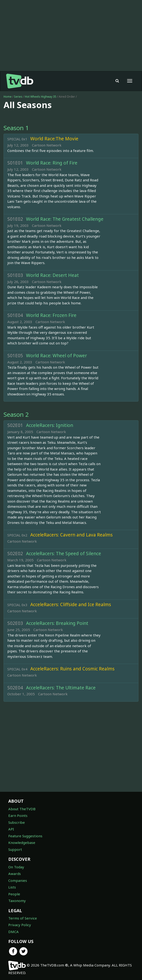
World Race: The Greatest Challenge (65, 219)
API (11, 829)
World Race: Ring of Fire (52, 163)
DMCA (13, 932)
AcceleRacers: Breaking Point (57, 623)
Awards (15, 874)
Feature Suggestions (25, 836)
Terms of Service (23, 918)
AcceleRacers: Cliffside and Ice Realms (71, 604)
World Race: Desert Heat (52, 275)
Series (18, 97)
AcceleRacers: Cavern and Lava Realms (71, 535)
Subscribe (17, 822)
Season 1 (16, 128)
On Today (16, 867)
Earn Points (18, 815)
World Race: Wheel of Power (56, 356)
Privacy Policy (20, 925)
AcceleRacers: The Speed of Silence (64, 554)
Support (15, 849)
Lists (12, 887)
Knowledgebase (22, 843)
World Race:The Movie (54, 139)
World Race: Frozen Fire (51, 315)
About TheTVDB (22, 809)
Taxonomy (17, 901)
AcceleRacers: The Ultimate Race (61, 688)
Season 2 (16, 414)
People (14, 894)
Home (8, 97)
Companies (18, 880)
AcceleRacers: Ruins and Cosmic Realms (72, 669)
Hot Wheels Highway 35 (41, 97)
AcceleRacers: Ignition (50, 425)
